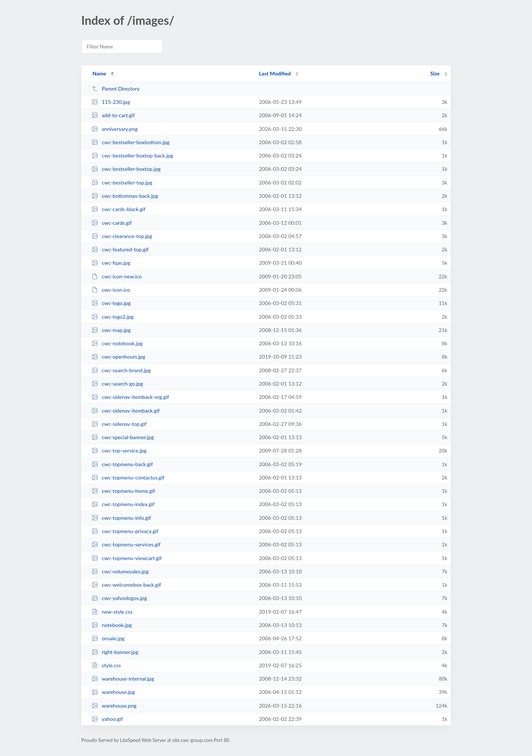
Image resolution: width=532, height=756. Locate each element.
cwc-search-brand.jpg (121, 370)
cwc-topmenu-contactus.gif (128, 477)
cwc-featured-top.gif (120, 249)
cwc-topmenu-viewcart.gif (127, 558)
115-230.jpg (111, 102)
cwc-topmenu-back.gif (122, 464)
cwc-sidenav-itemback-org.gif (130, 397)
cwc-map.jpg (111, 330)
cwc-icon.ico (111, 290)
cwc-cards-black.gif (119, 209)
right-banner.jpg (115, 652)
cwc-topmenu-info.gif (121, 518)
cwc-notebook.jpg (117, 343)
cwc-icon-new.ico (117, 276)
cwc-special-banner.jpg (123, 437)
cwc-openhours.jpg (118, 357)
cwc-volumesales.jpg (120, 571)
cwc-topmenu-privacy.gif (125, 531)
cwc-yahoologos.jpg (119, 598)
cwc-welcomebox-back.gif (126, 585)
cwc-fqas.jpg (111, 263)
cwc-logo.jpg (111, 303)
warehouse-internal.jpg (123, 679)
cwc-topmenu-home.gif (123, 491)
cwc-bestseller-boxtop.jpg (126, 169)
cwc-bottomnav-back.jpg (125, 196)
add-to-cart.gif (113, 115)
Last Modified (275, 73)
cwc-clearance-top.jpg (122, 236)
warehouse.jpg (113, 692)
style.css (106, 665)
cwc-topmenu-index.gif (123, 504)
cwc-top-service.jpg (119, 450)
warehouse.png (114, 706)
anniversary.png (115, 129)
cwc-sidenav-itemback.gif (126, 411)
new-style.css (112, 612)
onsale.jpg (108, 638)
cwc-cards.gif (112, 223)
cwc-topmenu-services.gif (126, 544)
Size (435, 73)
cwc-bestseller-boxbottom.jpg (130, 142)
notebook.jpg (112, 625)
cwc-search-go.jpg (117, 384)
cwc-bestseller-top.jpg (122, 182)
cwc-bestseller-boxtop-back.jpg (132, 155)
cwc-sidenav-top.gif (119, 424)
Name (99, 73)
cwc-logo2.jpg (113, 317)
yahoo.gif (107, 719)
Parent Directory (116, 89)
